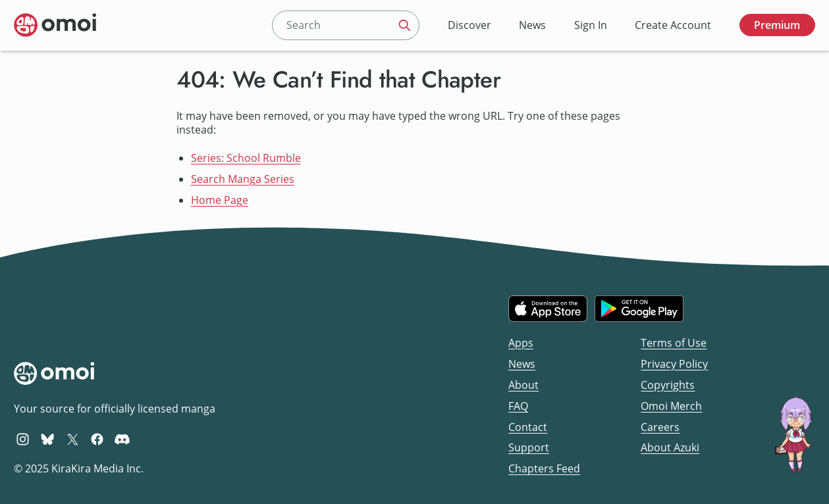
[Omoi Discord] (122, 439)
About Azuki (670, 447)
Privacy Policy (674, 364)
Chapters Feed (544, 468)
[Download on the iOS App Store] (548, 309)
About (523, 385)
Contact (528, 427)
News (532, 25)
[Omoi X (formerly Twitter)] (73, 439)
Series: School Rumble (246, 158)
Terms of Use (674, 343)
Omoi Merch (671, 406)
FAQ (518, 406)
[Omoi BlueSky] (48, 439)
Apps (521, 343)
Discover (469, 25)
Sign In (591, 25)
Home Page (220, 200)
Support (529, 447)
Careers (660, 427)
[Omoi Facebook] (97, 439)
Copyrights (668, 385)
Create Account (673, 25)
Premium (777, 25)
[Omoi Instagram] (23, 439)
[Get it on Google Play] (639, 309)
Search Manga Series (243, 179)
